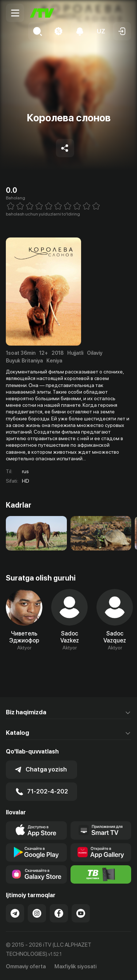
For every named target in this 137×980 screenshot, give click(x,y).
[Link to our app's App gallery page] (101, 852)
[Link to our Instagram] (37, 913)
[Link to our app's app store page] (36, 830)
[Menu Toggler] (15, 13)
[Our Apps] (101, 830)
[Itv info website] (101, 874)
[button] (101, 31)
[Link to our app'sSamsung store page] (36, 874)
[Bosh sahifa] (42, 13)
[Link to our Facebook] (59, 913)
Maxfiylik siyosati (75, 966)
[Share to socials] (65, 148)
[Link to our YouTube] (81, 913)
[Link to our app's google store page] (36, 852)
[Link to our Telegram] (15, 913)
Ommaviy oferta (26, 966)
